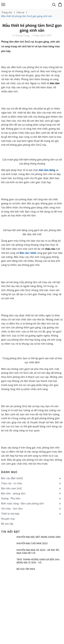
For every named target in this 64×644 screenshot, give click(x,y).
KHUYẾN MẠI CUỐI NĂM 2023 (32, 543)
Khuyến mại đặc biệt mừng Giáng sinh (39, 537)
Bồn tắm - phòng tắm (13, 494)
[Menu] (3, 4)
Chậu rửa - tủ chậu (12, 483)
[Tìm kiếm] (54, 4)
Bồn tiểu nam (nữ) (11, 489)
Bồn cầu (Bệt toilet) (12, 478)
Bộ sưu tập (7, 524)
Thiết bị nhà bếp (10, 514)
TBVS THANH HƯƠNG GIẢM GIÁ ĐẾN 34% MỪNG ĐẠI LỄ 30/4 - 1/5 (38, 561)
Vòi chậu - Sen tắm (12, 509)
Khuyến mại (8, 519)
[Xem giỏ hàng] (60, 4)
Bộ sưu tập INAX (26, 569)
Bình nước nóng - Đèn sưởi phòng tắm (23, 504)
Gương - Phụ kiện (11, 499)
